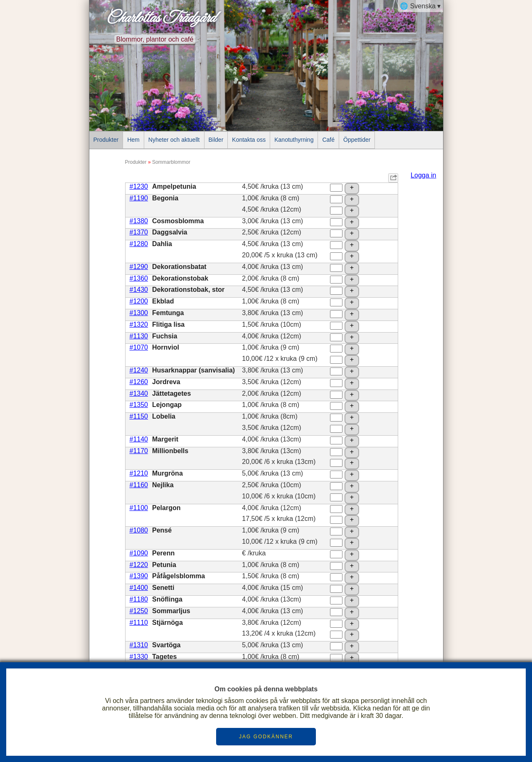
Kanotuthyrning (294, 140)
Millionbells (170, 451)
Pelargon (166, 508)
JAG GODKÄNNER (266, 737)
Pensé (162, 530)
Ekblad (163, 301)
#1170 (139, 451)
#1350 (139, 405)
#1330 (139, 657)
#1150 (139, 416)
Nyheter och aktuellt (174, 140)
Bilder (216, 140)
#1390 (139, 576)
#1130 (139, 336)
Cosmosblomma (178, 221)
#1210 (139, 473)
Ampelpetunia (174, 186)
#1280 (139, 244)
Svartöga (166, 645)
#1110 (139, 623)
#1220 (139, 565)
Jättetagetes (171, 393)
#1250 (139, 611)
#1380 (139, 221)
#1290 (139, 267)
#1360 (139, 278)
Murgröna (167, 473)
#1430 (139, 290)
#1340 (139, 393)
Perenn (163, 553)
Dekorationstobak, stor (188, 290)
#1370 (139, 232)
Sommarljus (171, 611)
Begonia (165, 198)
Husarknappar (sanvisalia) (193, 370)
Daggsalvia (170, 232)
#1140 (139, 439)
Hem (133, 140)
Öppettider (357, 140)
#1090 (139, 553)
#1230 (139, 186)
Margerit (165, 439)
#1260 (139, 382)
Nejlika (163, 485)
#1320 (139, 324)
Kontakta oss (249, 140)
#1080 (139, 530)
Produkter (106, 140)
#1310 (139, 645)
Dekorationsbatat (179, 267)
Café (328, 140)
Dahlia (162, 244)
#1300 (139, 313)
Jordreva (166, 382)
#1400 (139, 588)
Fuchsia (165, 336)
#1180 (139, 599)
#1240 (139, 370)
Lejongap (167, 405)
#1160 (139, 485)
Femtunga (168, 313)
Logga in (423, 175)
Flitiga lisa (168, 324)
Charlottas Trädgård (160, 18)
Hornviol (166, 347)
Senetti (163, 588)
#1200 (139, 301)
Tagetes (164, 657)
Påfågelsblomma (179, 576)
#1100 (139, 508)
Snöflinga (167, 599)
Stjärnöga (167, 623)
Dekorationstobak (180, 278)
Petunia (164, 565)
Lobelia (164, 416)
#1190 (139, 198)
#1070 (139, 347)
